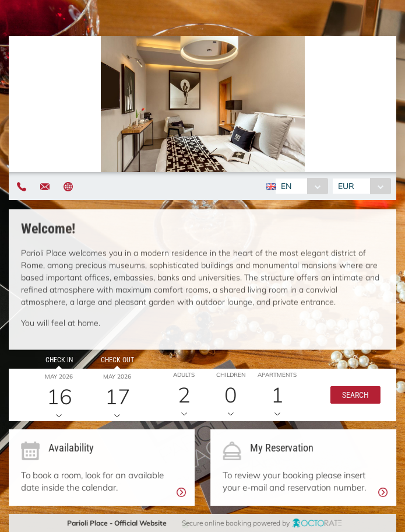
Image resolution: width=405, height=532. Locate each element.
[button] (353, 395)
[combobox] (302, 186)
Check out (116, 360)
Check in (59, 360)
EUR (346, 186)
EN (286, 186)
